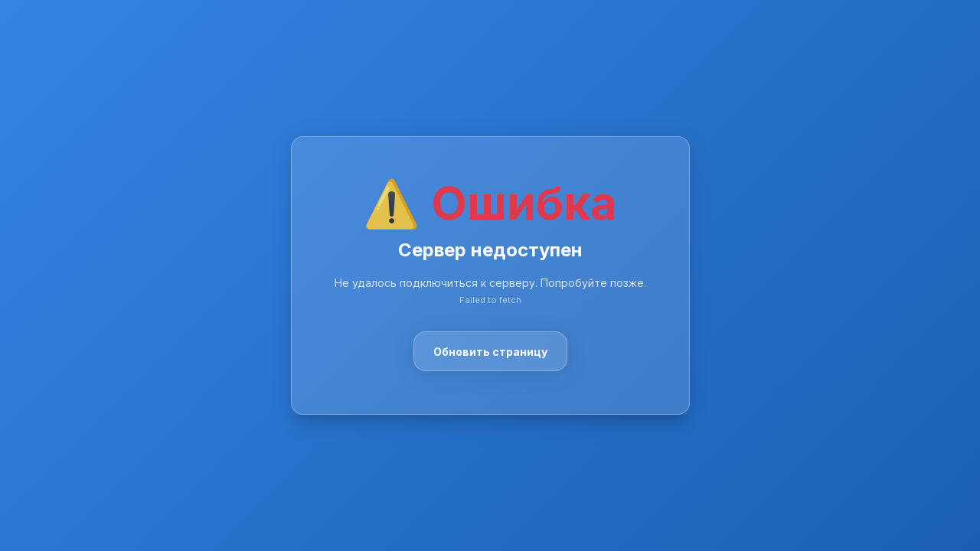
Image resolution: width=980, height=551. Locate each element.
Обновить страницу (490, 352)
